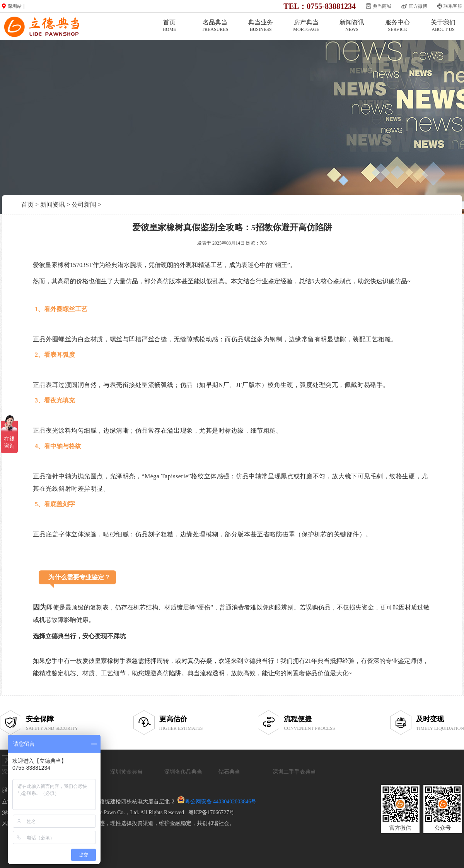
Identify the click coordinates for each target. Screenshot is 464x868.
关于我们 (443, 26)
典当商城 (382, 6)
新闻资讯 (352, 26)
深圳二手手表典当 (294, 772)
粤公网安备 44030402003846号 (221, 802)
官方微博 (418, 6)
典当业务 (261, 26)
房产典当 (306, 26)
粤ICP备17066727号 (212, 812)
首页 (169, 26)
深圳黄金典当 (126, 772)
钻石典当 (229, 772)
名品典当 (215, 26)
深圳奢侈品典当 (183, 772)
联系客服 (453, 6)
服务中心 (397, 26)
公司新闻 (84, 205)
